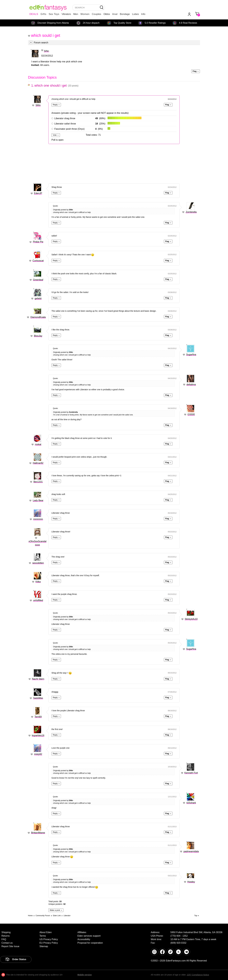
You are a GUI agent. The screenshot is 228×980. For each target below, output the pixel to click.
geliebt (38, 298)
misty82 (38, 754)
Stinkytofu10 (191, 619)
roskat (38, 444)
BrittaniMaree (38, 833)
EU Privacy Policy (49, 943)
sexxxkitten (38, 563)
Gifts (43, 14)
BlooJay (38, 336)
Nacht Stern (38, 679)
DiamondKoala (38, 317)
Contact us (7, 943)
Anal (115, 14)
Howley (191, 882)
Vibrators (66, 14)
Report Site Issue (10, 946)
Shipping (6, 932)
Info (143, 14)
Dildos (107, 14)
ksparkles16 (38, 735)
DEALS (34, 14)
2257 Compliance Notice (198, 975)
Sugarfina (191, 355)
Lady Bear (38, 500)
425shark (191, 803)
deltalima (191, 384)
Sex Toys (54, 14)
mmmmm (38, 519)
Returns (6, 936)
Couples (97, 14)
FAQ (4, 939)
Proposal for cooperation (90, 943)
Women (85, 14)
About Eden (46, 932)
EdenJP (38, 193)
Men (76, 14)
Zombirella (191, 212)
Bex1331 (38, 482)
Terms (43, 936)
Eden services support (89, 936)
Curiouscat (38, 261)
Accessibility (84, 939)
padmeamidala (191, 851)
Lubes (135, 14)
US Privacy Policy (49, 939)
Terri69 (38, 717)
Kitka (38, 582)
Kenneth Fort (191, 773)
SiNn (46, 51)
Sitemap (44, 946)
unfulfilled (38, 600)
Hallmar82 (38, 463)
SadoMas (38, 698)
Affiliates (82, 932)
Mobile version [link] (85, 975)
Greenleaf (38, 280)
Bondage (125, 14)
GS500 (191, 414)
